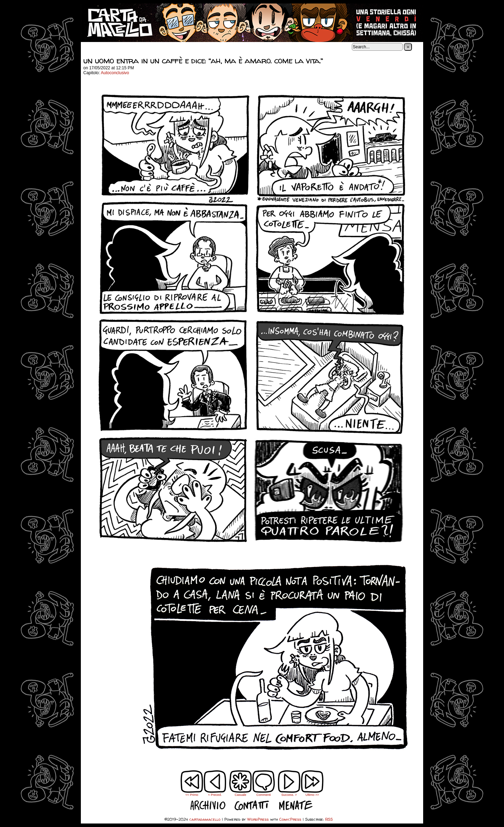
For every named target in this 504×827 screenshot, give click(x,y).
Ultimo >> (312, 795)
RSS (329, 819)
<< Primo (192, 795)
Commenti (264, 783)
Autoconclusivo (115, 73)
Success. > (289, 795)
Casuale (240, 795)
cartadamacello (252, 23)
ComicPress (290, 819)
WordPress (258, 819)
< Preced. (215, 795)
